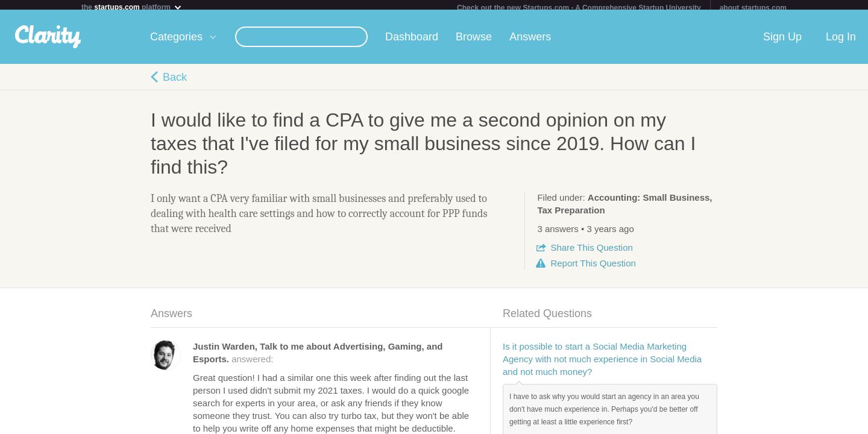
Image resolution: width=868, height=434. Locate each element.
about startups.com (753, 8)
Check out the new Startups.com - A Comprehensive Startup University (579, 8)
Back (175, 82)
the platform (132, 7)
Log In (841, 42)
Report (593, 268)
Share (591, 252)
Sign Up (782, 42)
